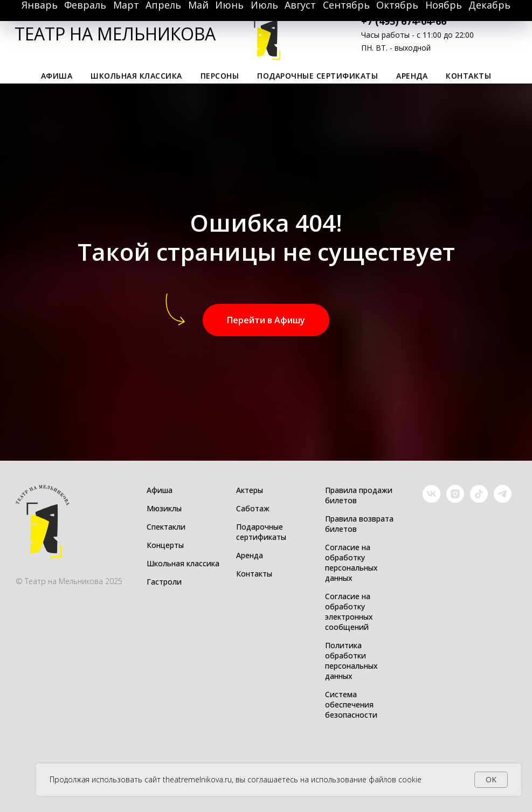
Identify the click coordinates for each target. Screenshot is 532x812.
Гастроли (164, 582)
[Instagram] (455, 500)
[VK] (431, 500)
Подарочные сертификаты (317, 76)
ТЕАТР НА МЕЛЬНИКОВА (115, 34)
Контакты (468, 76)
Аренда (412, 76)
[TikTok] (479, 500)
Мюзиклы (164, 508)
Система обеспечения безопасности (351, 705)
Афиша (160, 490)
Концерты (165, 545)
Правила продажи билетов (359, 495)
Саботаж (253, 508)
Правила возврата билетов (359, 524)
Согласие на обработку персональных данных (351, 563)
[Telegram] (503, 500)
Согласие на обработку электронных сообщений (349, 612)
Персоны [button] (220, 76)
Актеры (250, 490)
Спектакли (166, 527)
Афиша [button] (57, 76)
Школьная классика (136, 76)
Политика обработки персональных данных (351, 661)
